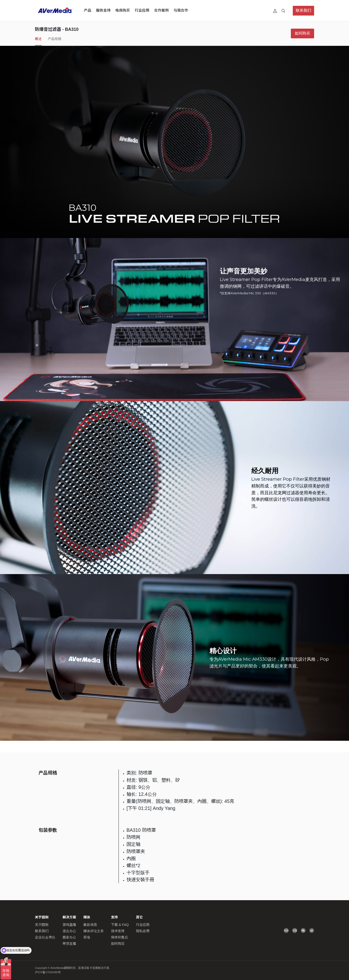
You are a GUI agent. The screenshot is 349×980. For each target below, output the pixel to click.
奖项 (87, 937)
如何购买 (302, 33)
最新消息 (90, 925)
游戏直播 (69, 925)
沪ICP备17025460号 (48, 972)
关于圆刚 (42, 925)
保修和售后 (119, 937)
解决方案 (69, 917)
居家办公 (69, 937)
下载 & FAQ (120, 925)
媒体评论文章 (94, 931)
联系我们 (303, 11)
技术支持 (118, 931)
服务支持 (103, 10)
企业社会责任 (45, 937)
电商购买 (123, 10)
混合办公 (69, 931)
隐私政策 (143, 931)
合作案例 (161, 10)
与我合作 (181, 10)
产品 (87, 10)
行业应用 (142, 10)
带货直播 (69, 944)
